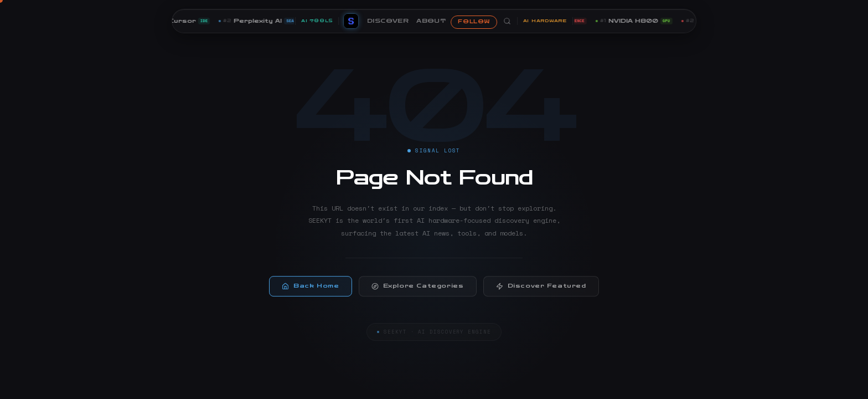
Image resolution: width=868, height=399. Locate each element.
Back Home (310, 290)
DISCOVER (388, 21)
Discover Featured (541, 290)
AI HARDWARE (545, 21)
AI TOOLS (317, 21)
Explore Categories (418, 290)
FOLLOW (474, 22)
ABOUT (431, 21)
